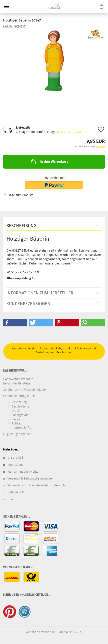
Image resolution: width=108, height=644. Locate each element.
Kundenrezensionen (28, 304)
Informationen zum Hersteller (40, 293)
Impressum (15, 465)
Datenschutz (16, 492)
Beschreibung (21, 226)
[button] (15, 323)
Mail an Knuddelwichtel (23, 472)
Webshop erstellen (38, 632)
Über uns (14, 499)
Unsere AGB (15, 458)
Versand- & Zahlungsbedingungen (31, 479)
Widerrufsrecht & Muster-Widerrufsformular (37, 485)
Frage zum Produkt (20, 195)
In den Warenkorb (49, 161)
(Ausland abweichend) (69, 132)
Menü (6, 6)
